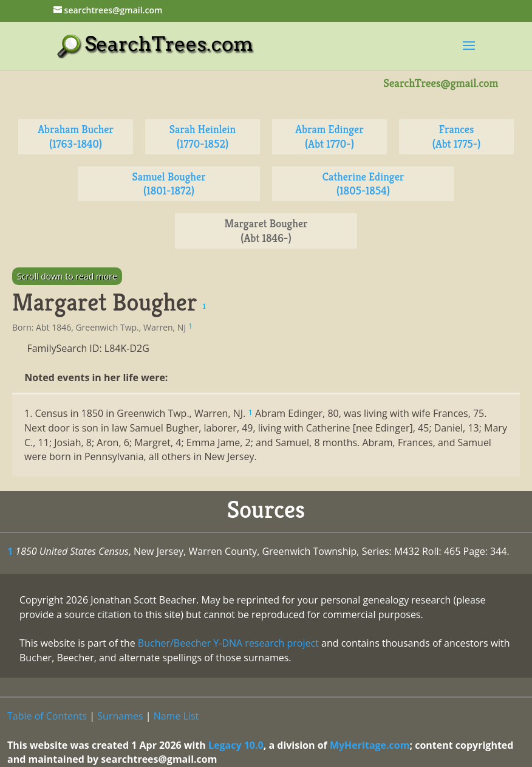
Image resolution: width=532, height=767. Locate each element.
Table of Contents (47, 716)
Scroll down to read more (67, 276)
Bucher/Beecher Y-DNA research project (228, 643)
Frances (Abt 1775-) (457, 136)
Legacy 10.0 (236, 745)
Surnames (120, 716)
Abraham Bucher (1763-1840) (76, 136)
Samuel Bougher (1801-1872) (169, 184)
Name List (176, 716)
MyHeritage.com (370, 745)
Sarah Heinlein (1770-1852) (203, 136)
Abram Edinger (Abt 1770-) (329, 136)
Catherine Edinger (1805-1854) (363, 184)
